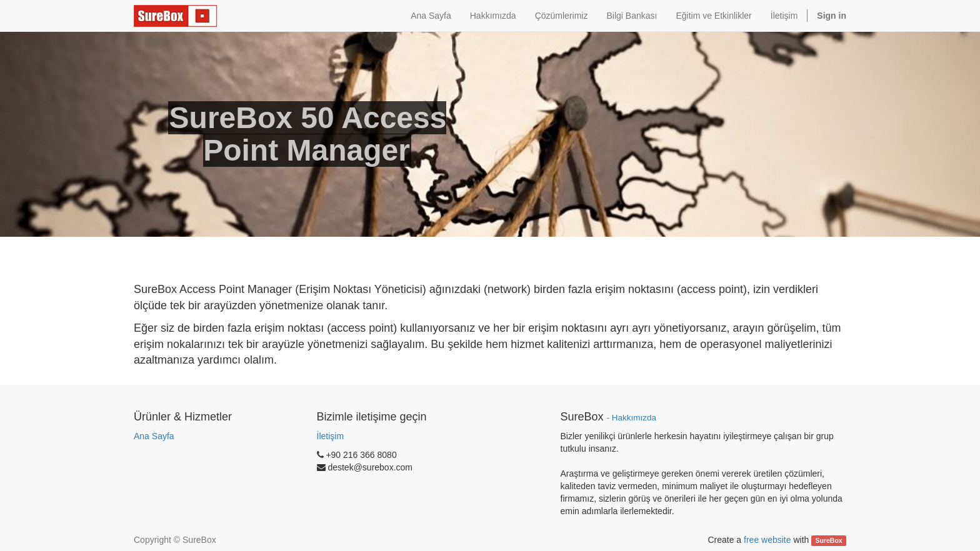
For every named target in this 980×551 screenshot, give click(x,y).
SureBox (829, 540)
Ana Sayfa (154, 436)
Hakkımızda (634, 418)
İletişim (331, 436)
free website (767, 540)
